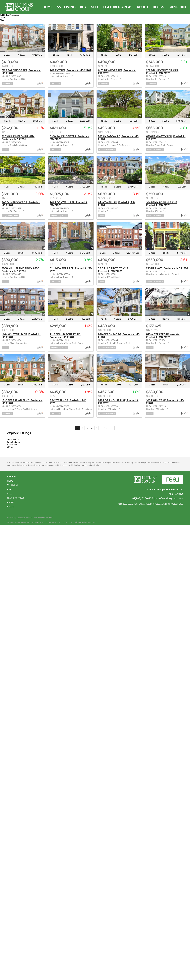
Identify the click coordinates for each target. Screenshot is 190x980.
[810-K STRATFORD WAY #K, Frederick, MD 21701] (167, 302)
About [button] (143, 7)
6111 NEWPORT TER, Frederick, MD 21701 (71, 270)
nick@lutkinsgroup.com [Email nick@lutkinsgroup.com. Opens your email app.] (169, 498)
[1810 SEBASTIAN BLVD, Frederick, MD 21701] (23, 368)
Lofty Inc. (20, 518)
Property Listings (69, 522)
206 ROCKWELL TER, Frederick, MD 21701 (69, 204)
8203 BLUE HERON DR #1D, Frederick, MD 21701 (18, 138)
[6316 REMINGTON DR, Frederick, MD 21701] (167, 104)
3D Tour (11, 447)
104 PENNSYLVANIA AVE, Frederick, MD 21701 (162, 204)
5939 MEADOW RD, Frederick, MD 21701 (118, 138)
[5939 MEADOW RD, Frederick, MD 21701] (119, 104)
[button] (16, 481)
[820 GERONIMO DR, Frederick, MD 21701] (119, 302)
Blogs (159, 7)
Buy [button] (83, 7)
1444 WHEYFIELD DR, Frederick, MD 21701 (21, 336)
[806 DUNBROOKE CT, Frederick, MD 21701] (23, 170)
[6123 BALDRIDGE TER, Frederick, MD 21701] (23, 38)
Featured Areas (118, 7)
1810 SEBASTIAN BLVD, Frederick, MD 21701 (22, 402)
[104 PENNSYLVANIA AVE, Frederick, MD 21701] (167, 170)
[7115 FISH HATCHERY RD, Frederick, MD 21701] (71, 302)
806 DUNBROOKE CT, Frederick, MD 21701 (21, 204)
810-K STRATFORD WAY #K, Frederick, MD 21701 (163, 336)
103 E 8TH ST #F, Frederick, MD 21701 (165, 402)
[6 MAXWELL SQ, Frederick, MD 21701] (119, 170)
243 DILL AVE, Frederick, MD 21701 (167, 268)
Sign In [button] (183, 7)
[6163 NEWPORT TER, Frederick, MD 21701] (119, 38)
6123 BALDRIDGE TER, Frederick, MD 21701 (21, 72)
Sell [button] (95, 7)
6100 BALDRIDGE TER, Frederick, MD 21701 (70, 138)
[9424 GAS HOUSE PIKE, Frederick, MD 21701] (119, 368)
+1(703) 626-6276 (143, 498)
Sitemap (80, 522)
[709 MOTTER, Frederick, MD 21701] (71, 38)
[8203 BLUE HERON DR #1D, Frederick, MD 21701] (23, 104)
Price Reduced (14, 442)
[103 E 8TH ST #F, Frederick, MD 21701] (167, 368)
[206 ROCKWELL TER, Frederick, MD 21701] (71, 170)
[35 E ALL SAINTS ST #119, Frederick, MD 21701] (119, 236)
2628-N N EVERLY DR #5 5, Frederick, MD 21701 (162, 72)
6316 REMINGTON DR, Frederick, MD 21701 (166, 138)
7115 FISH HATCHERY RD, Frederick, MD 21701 (65, 336)
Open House (13, 440)
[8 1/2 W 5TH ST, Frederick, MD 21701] (71, 368)
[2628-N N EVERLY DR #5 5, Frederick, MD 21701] (167, 38)
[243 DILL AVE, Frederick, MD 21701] (167, 236)
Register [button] (174, 7)
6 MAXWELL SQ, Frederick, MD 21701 (117, 204)
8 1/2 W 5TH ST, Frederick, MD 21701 (68, 402)
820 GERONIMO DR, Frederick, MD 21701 (119, 336)
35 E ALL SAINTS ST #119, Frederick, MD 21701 (113, 270)
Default (3, 18)
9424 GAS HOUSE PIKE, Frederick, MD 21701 (119, 402)
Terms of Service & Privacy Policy (20, 522)
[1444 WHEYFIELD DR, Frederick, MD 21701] (23, 302)
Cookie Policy (39, 522)
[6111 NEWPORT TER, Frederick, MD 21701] (71, 236)
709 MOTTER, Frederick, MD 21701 (70, 70)
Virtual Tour (12, 445)
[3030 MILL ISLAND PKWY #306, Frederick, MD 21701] (23, 236)
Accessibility (90, 522)
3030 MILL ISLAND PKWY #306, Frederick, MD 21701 (21, 270)
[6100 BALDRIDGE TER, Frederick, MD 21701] (71, 104)
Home (48, 7)
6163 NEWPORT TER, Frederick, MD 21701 (117, 72)
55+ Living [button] (66, 7)
